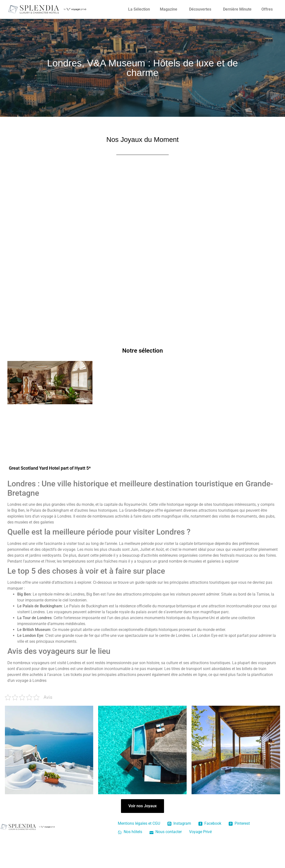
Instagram (179, 823)
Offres (267, 9)
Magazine (169, 9)
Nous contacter (166, 832)
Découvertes (200, 9)
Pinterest (239, 823)
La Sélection (139, 9)
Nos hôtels (130, 832)
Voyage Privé (200, 832)
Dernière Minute (237, 9)
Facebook (210, 823)
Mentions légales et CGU (139, 823)
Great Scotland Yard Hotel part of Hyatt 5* (50, 468)
